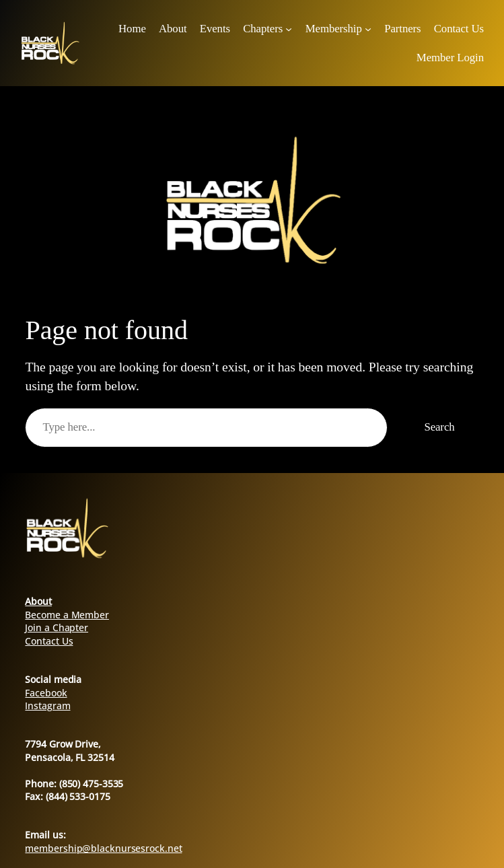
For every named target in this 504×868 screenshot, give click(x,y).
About (38, 601)
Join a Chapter (57, 627)
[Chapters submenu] (289, 28)
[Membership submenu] (368, 28)
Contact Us (49, 641)
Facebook (46, 693)
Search (439, 427)
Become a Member (67, 615)
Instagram (47, 706)
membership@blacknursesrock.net (103, 848)
